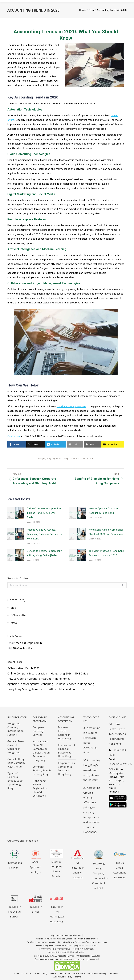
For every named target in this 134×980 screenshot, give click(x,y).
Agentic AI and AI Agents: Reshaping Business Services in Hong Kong (44, 534)
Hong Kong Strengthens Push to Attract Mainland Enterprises (47, 689)
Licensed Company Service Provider (56, 866)
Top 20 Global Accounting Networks (120, 868)
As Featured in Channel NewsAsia (78, 868)
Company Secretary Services (38, 731)
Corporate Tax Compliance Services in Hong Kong (66, 768)
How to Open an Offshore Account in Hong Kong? (103, 511)
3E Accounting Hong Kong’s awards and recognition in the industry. (92, 770)
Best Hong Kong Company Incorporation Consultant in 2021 (100, 873)
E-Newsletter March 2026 (23, 668)
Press (14, 622)
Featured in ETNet (35, 907)
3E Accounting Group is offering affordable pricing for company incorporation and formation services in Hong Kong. (92, 810)
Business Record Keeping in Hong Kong (64, 733)
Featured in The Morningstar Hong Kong (57, 912)
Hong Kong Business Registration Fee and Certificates (40, 788)
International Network (15, 863)
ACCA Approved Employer (35, 867)
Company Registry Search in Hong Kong (42, 770)
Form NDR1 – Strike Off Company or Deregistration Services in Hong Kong (41, 751)
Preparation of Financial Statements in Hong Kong (67, 751)
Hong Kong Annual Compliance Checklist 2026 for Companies (106, 532)
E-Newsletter (19, 615)
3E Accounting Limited (65, 956)
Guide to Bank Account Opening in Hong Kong (16, 747)
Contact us (14, 436)
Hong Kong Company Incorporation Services (15, 729)
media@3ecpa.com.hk (29, 643)
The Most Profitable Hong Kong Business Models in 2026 (106, 553)
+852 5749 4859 (22, 648)
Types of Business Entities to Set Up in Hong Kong (15, 781)
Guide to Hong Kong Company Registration (16, 763)
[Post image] (16, 513)
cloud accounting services (71, 406)
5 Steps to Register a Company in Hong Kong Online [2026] (44, 553)
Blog (13, 608)
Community (16, 600)
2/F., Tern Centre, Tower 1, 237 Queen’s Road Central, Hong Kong (117, 734)
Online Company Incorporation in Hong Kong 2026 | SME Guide (44, 513)
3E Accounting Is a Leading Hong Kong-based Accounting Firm (92, 740)
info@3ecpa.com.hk (120, 764)
